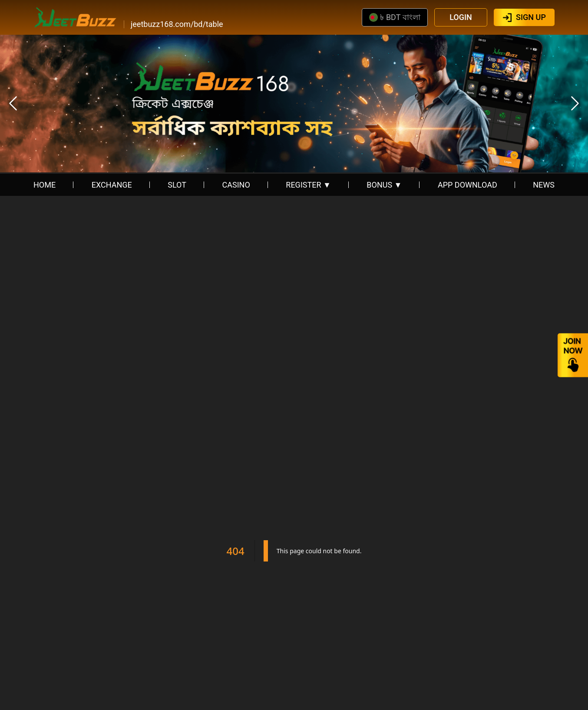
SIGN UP (531, 17)
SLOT (177, 185)
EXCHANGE (112, 185)
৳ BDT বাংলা (395, 17)
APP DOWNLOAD (467, 185)
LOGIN (461, 17)
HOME (45, 185)
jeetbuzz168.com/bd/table (177, 24)
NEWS (544, 185)
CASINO (236, 185)
